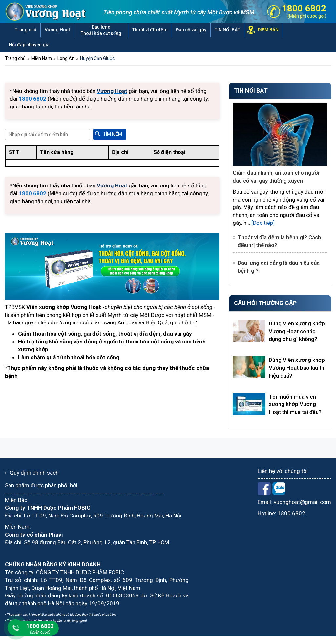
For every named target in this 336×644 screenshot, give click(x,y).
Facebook (264, 489)
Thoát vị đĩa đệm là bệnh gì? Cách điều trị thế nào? (279, 241)
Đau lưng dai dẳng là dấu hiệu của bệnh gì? (279, 267)
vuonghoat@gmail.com (302, 502)
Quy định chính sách (34, 473)
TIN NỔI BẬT (227, 30)
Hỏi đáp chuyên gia (29, 45)
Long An (66, 58)
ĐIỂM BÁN (268, 30)
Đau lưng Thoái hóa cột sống (101, 30)
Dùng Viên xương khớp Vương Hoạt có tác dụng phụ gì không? (297, 331)
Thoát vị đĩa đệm (150, 30)
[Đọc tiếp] (263, 223)
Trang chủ (26, 30)
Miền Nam (42, 58)
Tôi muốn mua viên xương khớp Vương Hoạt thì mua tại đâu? (295, 404)
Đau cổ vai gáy (191, 30)
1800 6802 (291, 513)
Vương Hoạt (57, 30)
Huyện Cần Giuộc (97, 58)
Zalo (279, 489)
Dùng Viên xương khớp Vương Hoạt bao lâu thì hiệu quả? (297, 368)
